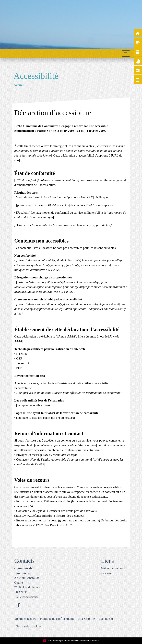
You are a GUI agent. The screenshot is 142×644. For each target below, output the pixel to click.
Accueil (19, 85)
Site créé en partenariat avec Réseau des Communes (71, 641)
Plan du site (106, 619)
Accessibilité (87, 619)
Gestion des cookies (29, 626)
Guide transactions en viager (113, 571)
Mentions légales (25, 619)
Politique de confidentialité (57, 619)
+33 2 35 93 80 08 (26, 597)
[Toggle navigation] (126, 54)
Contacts (24, 561)
